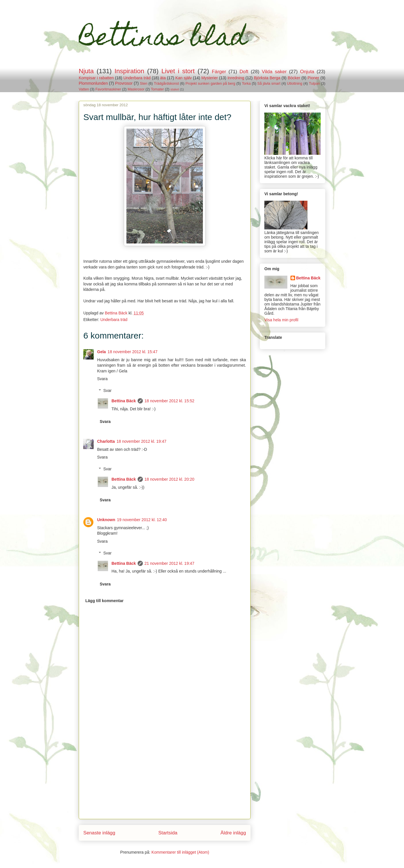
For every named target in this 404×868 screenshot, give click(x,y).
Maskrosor (136, 89)
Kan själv (183, 78)
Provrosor (124, 83)
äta (163, 78)
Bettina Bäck (124, 401)
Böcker (294, 78)
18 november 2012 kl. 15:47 (132, 352)
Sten (144, 84)
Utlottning (295, 84)
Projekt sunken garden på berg (210, 84)
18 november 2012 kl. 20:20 (170, 479)
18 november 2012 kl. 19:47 (141, 441)
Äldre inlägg (233, 833)
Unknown (106, 520)
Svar (107, 390)
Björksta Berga (267, 78)
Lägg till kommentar (104, 601)
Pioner (313, 78)
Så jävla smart (269, 84)
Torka (246, 84)
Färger (219, 72)
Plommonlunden (93, 83)
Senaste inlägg (99, 833)
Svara (102, 379)
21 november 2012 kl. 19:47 (170, 563)
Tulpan (314, 84)
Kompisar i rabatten (96, 78)
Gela (101, 352)
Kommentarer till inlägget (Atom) (180, 852)
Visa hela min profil (281, 320)
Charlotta (106, 441)
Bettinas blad (163, 40)
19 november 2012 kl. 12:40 (142, 520)
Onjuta (307, 72)
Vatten (84, 89)
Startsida (168, 833)
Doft (244, 72)
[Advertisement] (165, 779)
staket (175, 89)
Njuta (86, 71)
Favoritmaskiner (108, 89)
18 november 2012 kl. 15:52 (170, 401)
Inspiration (129, 71)
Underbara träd (137, 78)
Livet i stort (178, 71)
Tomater (157, 89)
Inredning (236, 78)
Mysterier (210, 78)
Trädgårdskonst (167, 84)
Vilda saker (274, 72)
